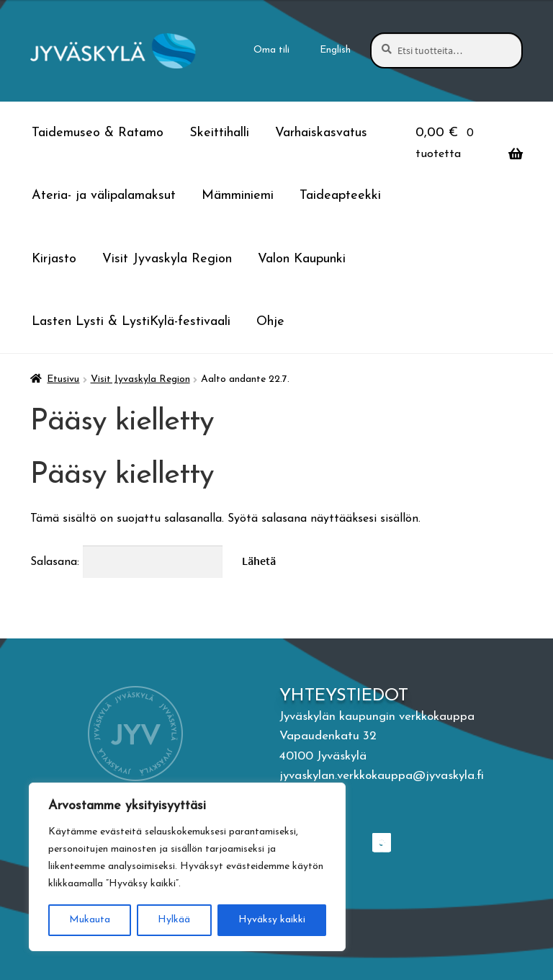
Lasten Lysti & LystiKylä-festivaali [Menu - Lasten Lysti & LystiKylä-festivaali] (131, 322)
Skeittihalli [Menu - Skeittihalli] (219, 133)
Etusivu (63, 379)
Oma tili (271, 50)
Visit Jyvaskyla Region (140, 379)
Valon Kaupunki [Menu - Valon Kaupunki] (302, 259)
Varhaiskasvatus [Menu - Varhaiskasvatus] (321, 133)
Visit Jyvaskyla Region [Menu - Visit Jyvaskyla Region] (167, 259)
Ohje (270, 322)
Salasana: (126, 562)
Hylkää (174, 920)
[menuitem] (336, 50)
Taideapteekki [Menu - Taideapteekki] (340, 196)
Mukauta (90, 920)
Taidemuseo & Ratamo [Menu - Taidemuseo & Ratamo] (98, 133)
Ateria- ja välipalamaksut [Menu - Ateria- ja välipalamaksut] (104, 196)
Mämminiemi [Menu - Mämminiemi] (238, 196)
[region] (187, 867)
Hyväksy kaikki (272, 920)
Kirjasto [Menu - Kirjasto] (54, 259)
